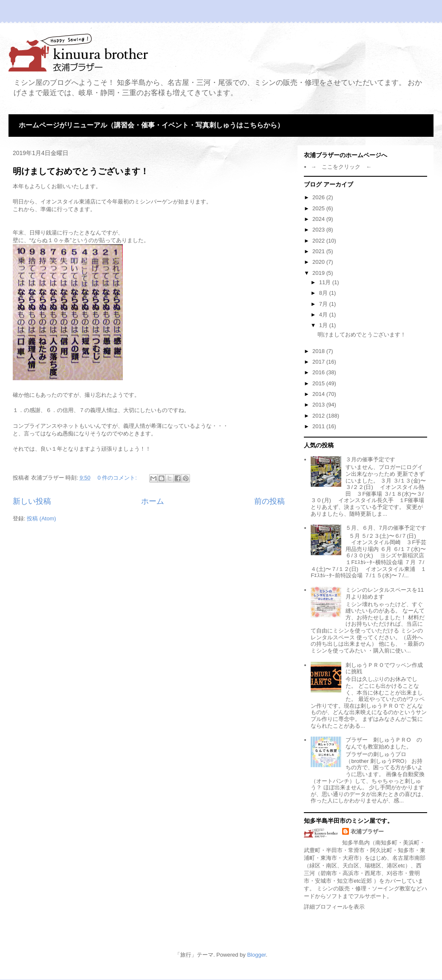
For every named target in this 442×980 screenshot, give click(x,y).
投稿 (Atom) (41, 518)
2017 (319, 362)
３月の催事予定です (370, 459)
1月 (324, 325)
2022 (319, 241)
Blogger (256, 955)
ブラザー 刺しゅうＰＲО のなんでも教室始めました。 (384, 743)
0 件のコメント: (118, 478)
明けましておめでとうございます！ (81, 171)
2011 (319, 426)
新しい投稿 (32, 501)
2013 (319, 405)
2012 (319, 416)
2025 (319, 208)
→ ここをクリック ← (341, 167)
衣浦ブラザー (367, 832)
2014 (319, 394)
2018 (319, 351)
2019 (319, 273)
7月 (324, 304)
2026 (319, 197)
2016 (319, 372)
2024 (319, 219)
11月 (326, 282)
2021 (319, 251)
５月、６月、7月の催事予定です (386, 528)
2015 (319, 383)
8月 (324, 293)
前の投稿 (269, 501)
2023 (319, 230)
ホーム (153, 501)
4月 (324, 315)
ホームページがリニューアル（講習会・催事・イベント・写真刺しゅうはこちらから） (151, 125)
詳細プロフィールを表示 (334, 907)
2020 (319, 262)
